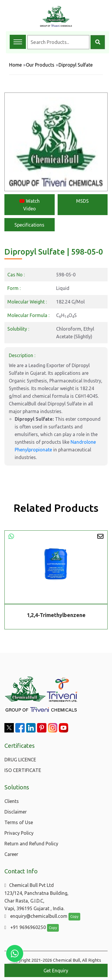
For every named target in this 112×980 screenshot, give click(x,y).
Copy (74, 917)
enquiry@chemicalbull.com (36, 916)
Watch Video (30, 205)
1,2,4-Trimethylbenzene (56, 615)
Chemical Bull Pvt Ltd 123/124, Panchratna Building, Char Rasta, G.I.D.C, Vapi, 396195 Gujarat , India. (36, 897)
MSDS (82, 201)
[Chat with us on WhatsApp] (15, 953)
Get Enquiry (56, 971)
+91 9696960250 (25, 927)
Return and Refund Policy (31, 844)
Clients (12, 801)
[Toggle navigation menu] (18, 42)
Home (15, 65)
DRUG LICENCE (20, 760)
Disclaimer (16, 812)
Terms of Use (19, 822)
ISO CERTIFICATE (23, 770)
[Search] (98, 42)
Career (11, 854)
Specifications (29, 225)
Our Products (40, 65)
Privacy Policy (19, 833)
